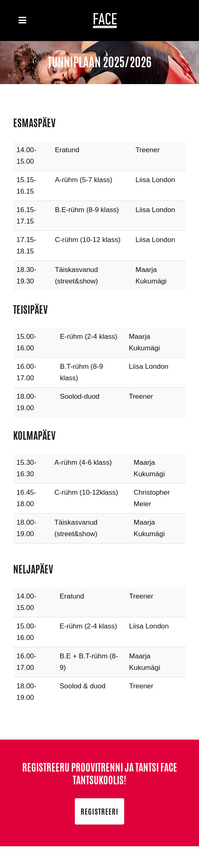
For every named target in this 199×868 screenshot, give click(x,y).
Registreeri (99, 811)
